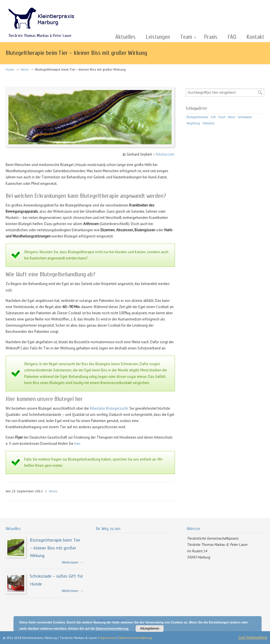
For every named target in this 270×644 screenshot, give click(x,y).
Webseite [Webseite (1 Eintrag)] (208, 123)
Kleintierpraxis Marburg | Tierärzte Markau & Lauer (41, 16)
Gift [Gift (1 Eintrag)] (213, 117)
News (25, 69)
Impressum (108, 638)
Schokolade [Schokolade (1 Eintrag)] (245, 117)
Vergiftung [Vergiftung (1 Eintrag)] (193, 123)
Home (10, 69)
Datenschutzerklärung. (112, 629)
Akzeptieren (150, 629)
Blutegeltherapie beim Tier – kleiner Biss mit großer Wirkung (55, 548)
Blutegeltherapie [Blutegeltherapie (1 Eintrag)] (197, 117)
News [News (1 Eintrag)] (231, 117)
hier (77, 444)
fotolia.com (165, 154)
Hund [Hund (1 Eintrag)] (222, 117)
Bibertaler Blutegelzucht (109, 408)
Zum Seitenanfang (253, 637)
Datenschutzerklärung (135, 638)
